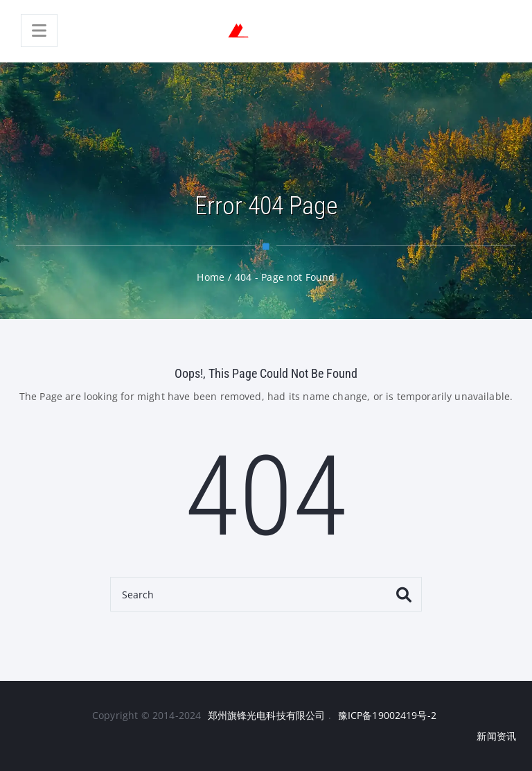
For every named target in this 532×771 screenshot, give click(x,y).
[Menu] (39, 31)
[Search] (266, 594)
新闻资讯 (496, 736)
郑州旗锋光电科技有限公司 (267, 715)
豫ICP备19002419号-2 (387, 715)
